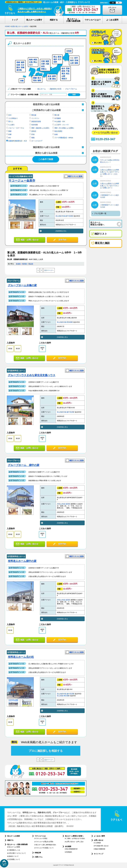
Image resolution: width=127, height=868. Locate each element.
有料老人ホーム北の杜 (21, 657)
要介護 (57, 115)
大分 (23, 65)
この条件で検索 (46, 159)
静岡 (54, 76)
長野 (55, 62)
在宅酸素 (58, 118)
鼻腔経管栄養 (36, 121)
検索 (74, 95)
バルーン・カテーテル (16, 128)
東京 (63, 74)
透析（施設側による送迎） (41, 128)
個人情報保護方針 (72, 849)
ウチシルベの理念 (42, 838)
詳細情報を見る (61, 231)
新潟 (60, 57)
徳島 (39, 80)
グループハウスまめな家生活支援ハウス (32, 375)
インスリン (35, 118)
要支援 (34, 115)
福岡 (23, 62)
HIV (10, 138)
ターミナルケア (37, 141)
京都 (43, 61)
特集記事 (38, 853)
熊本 (18, 67)
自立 (10, 115)
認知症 (34, 131)
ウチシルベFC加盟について (45, 848)
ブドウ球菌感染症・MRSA (64, 138)
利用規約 (69, 852)
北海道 (69, 51)
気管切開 (35, 125)
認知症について (13, 856)
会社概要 (68, 846)
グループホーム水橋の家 (22, 285)
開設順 (31, 264)
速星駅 (68, 504)
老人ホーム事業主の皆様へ (74, 836)
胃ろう (11, 121)
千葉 (68, 71)
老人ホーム (42, 89)
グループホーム (71, 89)
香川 (39, 78)
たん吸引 (11, 125)
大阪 (47, 64)
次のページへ (49, 270)
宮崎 (23, 67)
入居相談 (98, 843)
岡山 (35, 62)
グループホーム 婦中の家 (24, 465)
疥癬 (10, 134)
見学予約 (62, 240)
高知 (35, 80)
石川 (60, 59)
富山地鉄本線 (60, 216)
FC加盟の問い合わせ (102, 846)
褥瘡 (10, 131)
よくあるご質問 (99, 836)
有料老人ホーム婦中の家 (22, 561)
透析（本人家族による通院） (65, 128)
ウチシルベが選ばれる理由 (44, 842)
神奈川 (64, 79)
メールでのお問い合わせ (106, 133)
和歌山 (44, 69)
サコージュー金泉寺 (22, 180)
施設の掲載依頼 (100, 849)
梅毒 (33, 138)
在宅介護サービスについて (17, 853)
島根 (31, 60)
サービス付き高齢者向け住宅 (21, 176)
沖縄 (22, 81)
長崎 (18, 62)
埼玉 (68, 74)
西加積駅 (70, 322)
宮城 (76, 60)
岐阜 (50, 76)
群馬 (63, 71)
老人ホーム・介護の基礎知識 (17, 844)
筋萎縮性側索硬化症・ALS (18, 141)
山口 (31, 65)
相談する (10, 840)
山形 (72, 63)
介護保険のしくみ (14, 850)
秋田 (72, 60)
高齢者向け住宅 (55, 89)
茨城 (68, 68)
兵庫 (43, 64)
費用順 (25, 264)
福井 (55, 59)
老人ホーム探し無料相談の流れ (46, 845)
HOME (7, 26)
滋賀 (47, 61)
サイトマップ (99, 854)
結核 (56, 134)
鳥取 (35, 60)
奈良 (43, 66)
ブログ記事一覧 (100, 213)
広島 (31, 62)
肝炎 (33, 134)
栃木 (63, 68)
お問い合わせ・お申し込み (75, 842)
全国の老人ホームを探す (20, 26)
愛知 (54, 79)
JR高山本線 (61, 504)
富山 (55, 57)
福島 (76, 63)
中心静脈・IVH (60, 121)
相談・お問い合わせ (30, 240)
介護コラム (39, 857)
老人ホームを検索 (13, 836)
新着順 (18, 264)
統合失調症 (58, 131)
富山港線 (60, 696)
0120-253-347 (106, 139)
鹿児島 (19, 70)
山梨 (63, 76)
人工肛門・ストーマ (62, 125)
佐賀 (18, 65)
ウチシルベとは (40, 836)
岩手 (76, 58)
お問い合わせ (112, 7)
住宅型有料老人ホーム (16, 371)
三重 (50, 79)
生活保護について (14, 859)
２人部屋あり (13, 118)
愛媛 (35, 78)
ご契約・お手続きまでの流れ (76, 838)
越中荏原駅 (69, 216)
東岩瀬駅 (67, 696)
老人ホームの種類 (14, 847)
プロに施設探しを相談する (46, 751)
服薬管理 (42, 349)
